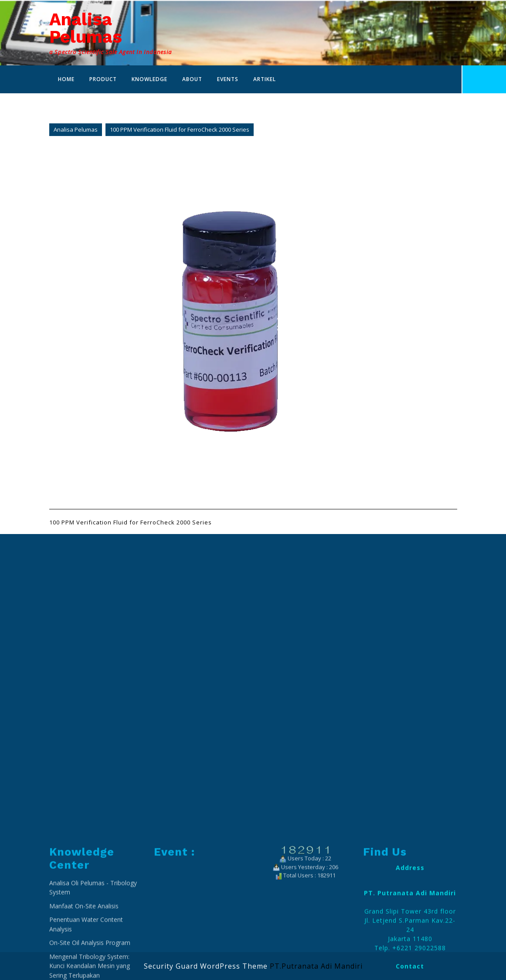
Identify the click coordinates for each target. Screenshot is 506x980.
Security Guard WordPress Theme (206, 966)
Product (103, 79)
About (192, 79)
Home (66, 79)
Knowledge (149, 79)
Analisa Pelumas (86, 28)
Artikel (265, 79)
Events (228, 79)
